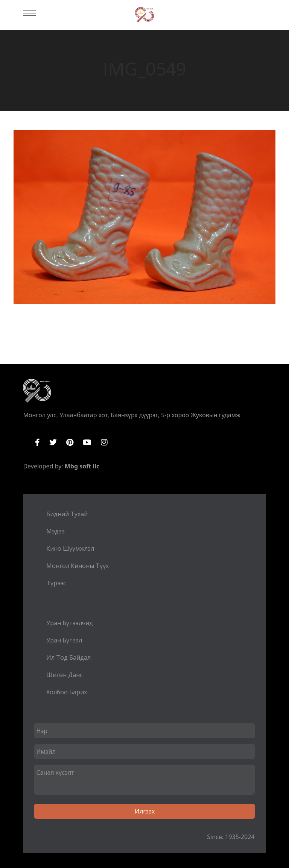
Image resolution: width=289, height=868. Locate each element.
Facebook (37, 442)
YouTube (87, 442)
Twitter (53, 442)
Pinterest (70, 442)
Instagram (104, 442)
